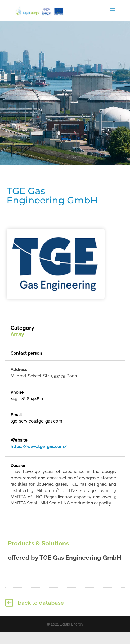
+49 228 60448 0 (27, 399)
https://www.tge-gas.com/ (39, 446)
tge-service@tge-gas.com (36, 421)
